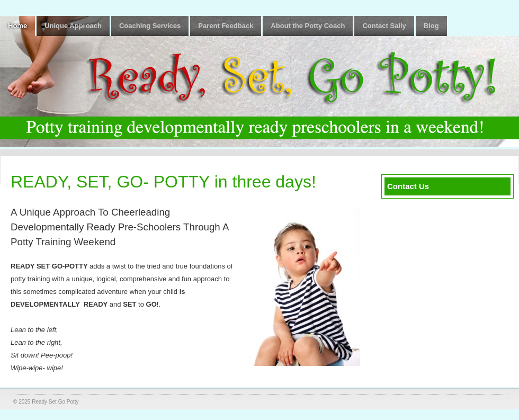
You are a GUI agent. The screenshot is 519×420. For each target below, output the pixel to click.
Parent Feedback (226, 26)
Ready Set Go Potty (55, 402)
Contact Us (408, 186)
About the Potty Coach (308, 26)
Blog (431, 26)
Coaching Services (150, 26)
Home (17, 26)
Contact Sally (384, 26)
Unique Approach (73, 26)
